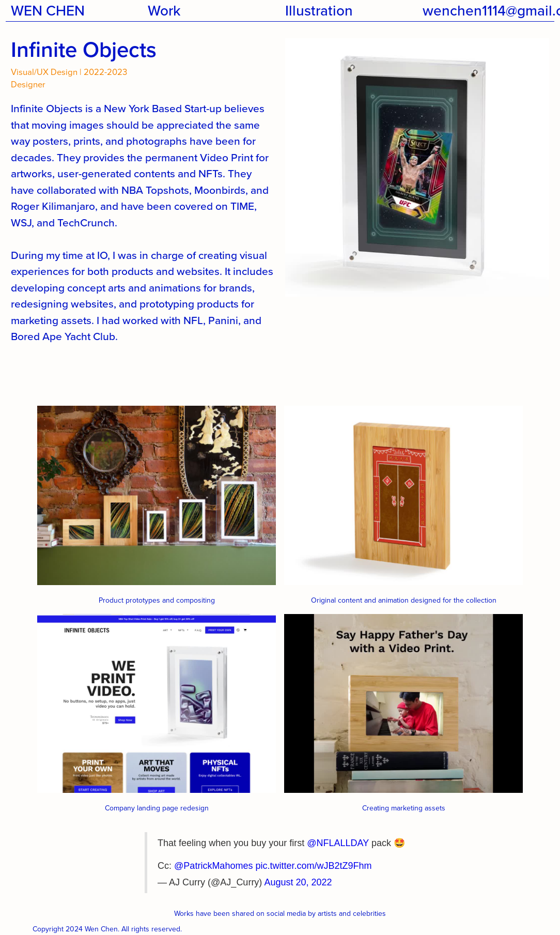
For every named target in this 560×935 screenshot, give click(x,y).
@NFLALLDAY (338, 843)
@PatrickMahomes (213, 866)
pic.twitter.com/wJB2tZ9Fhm (313, 866)
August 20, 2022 (298, 882)
